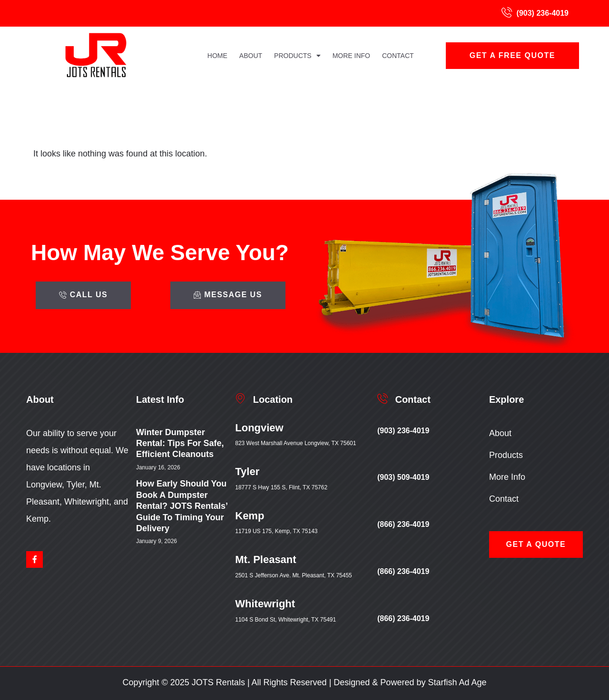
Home (217, 56)
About (251, 56)
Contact (398, 56)
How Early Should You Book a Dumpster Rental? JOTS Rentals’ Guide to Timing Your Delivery (182, 506)
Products (297, 56)
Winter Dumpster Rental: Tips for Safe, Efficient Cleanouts (180, 443)
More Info (351, 56)
